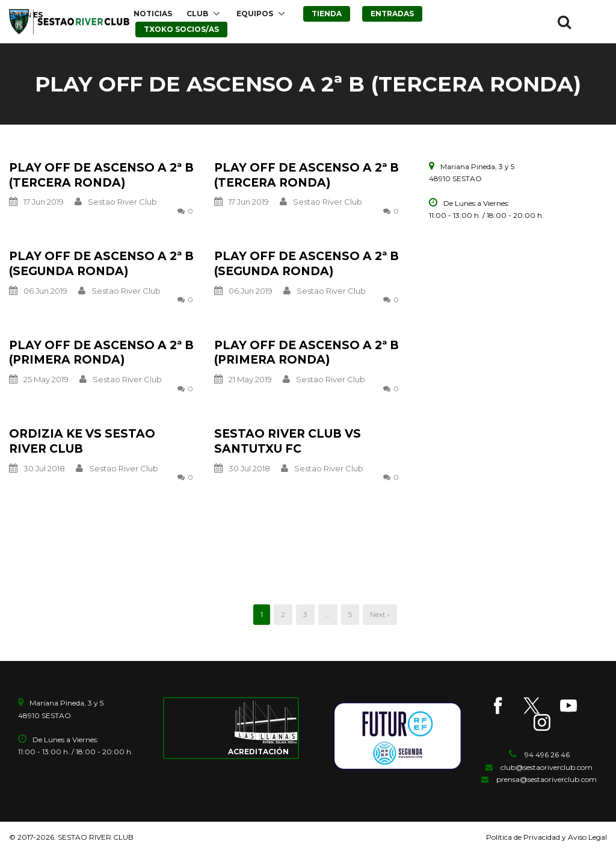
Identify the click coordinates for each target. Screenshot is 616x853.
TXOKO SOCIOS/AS (181, 29)
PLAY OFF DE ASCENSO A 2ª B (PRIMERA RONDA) (101, 353)
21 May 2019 (250, 379)
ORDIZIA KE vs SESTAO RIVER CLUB (82, 441)
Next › (380, 614)
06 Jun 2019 (45, 291)
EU (14, 15)
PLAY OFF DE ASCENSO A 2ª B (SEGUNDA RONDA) (101, 264)
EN (26, 15)
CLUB (197, 14)
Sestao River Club (122, 202)
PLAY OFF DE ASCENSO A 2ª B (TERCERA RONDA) (101, 175)
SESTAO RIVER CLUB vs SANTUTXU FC (288, 441)
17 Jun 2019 (44, 202)
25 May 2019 (46, 379)
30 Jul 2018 (44, 468)
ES (38, 15)
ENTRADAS (392, 14)
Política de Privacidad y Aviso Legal (547, 837)
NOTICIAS (153, 14)
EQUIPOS (255, 14)
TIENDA (327, 14)
